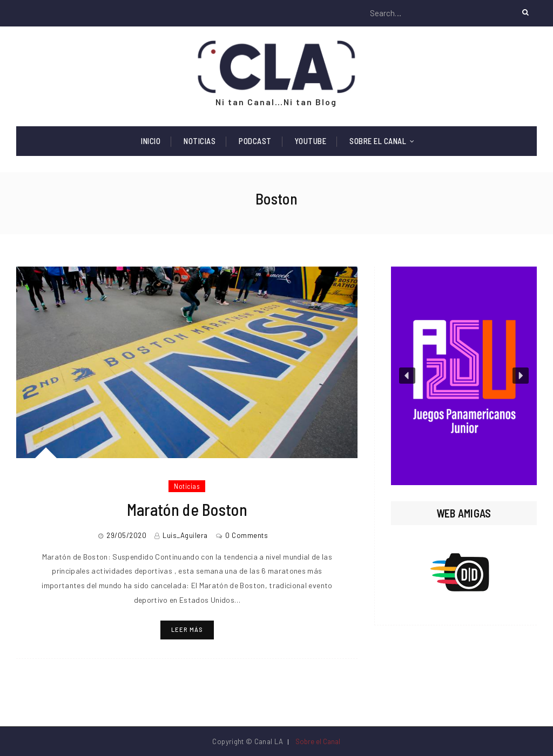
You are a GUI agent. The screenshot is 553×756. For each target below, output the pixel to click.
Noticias (200, 141)
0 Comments (247, 535)
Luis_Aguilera (185, 535)
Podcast (255, 141)
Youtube (311, 141)
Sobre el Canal (378, 141)
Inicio (151, 141)
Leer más (187, 629)
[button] (464, 376)
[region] (464, 376)
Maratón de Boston (187, 509)
